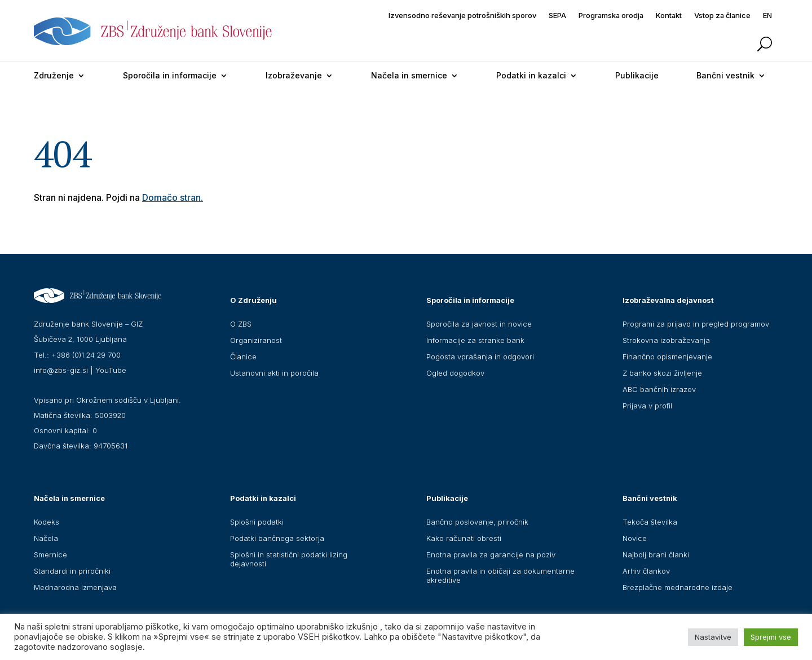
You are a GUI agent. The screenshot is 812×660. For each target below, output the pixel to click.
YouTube (111, 370)
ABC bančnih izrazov (659, 389)
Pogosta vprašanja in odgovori (480, 357)
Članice (243, 357)
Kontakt (669, 16)
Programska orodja (611, 16)
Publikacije (637, 75)
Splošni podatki (257, 522)
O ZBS (241, 324)
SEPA (557, 16)
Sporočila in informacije (170, 75)
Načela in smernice (409, 75)
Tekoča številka (650, 522)
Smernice (50, 555)
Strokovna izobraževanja (666, 340)
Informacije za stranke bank (475, 340)
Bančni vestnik (725, 75)
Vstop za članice (722, 16)
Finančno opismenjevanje (667, 357)
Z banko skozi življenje (662, 373)
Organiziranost (256, 340)
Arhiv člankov (646, 571)
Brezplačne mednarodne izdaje (678, 587)
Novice (635, 538)
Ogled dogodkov (455, 373)
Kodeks (47, 522)
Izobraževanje (294, 75)
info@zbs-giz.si (61, 370)
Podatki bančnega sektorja (277, 538)
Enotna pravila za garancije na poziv (491, 555)
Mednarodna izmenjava (75, 587)
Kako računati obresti (464, 538)
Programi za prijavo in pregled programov (696, 324)
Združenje (54, 75)
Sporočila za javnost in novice (479, 324)
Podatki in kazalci (531, 75)
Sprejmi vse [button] (771, 637)
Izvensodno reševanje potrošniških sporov (462, 16)
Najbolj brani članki (656, 555)
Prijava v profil (647, 406)
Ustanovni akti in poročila (274, 373)
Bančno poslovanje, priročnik (477, 522)
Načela (46, 538)
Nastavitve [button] (713, 637)
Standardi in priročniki (72, 571)
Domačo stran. (173, 197)
